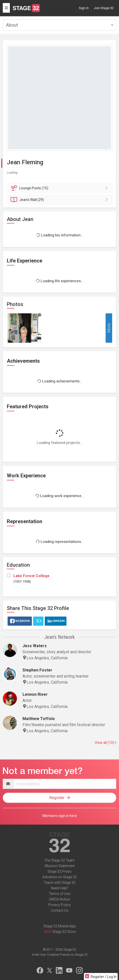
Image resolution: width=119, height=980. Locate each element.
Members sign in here (60, 816)
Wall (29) (60, 200)
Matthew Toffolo (39, 719)
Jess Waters (35, 646)
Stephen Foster (37, 670)
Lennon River (35, 694)
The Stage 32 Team (59, 860)
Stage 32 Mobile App (60, 926)
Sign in (84, 8)
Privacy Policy (59, 905)
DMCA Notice (59, 899)
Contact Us (60, 910)
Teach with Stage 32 (60, 883)
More (109, 328)
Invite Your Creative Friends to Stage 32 (60, 955)
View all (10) (105, 743)
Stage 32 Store (64, 932)
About (12, 25)
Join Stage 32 (104, 8)
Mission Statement (60, 866)
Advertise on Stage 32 (60, 877)
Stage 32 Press (59, 871)
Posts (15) (60, 188)
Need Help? (59, 888)
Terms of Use (59, 894)
